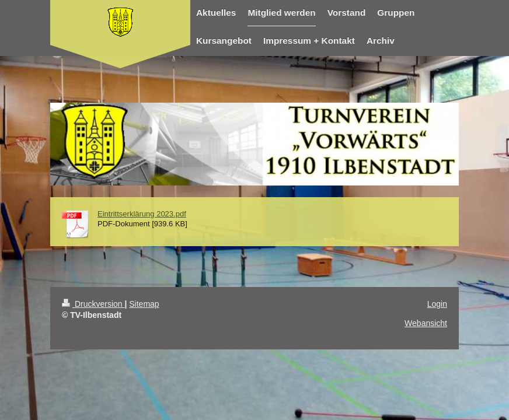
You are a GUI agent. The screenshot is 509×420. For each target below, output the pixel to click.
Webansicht (426, 323)
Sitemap (144, 304)
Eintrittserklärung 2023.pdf (142, 214)
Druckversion (93, 304)
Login (437, 304)
